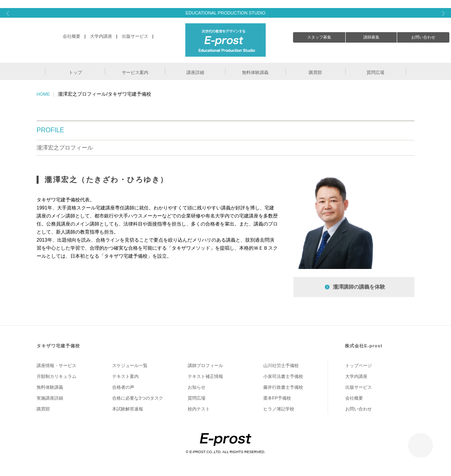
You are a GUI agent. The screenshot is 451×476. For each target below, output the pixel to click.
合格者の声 (123, 387)
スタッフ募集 (319, 37)
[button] (75, 71)
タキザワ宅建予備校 (58, 346)
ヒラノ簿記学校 (279, 409)
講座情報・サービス (56, 365)
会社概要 (72, 36)
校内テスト (199, 409)
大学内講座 (101, 36)
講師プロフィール (205, 365)
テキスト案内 (125, 376)
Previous (8, 13)
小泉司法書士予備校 (283, 376)
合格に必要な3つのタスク (138, 398)
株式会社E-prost (364, 346)
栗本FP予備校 (277, 398)
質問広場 (197, 398)
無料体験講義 (50, 387)
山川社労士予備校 (281, 365)
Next (443, 13)
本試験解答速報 (128, 409)
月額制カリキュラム (56, 376)
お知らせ (197, 387)
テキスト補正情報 (205, 376)
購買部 (43, 409)
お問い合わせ (423, 37)
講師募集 (371, 37)
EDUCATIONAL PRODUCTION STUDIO (226, 13)
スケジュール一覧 (130, 365)
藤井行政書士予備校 (283, 387)
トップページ (359, 365)
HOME (43, 94)
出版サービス (135, 36)
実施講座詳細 (50, 398)
